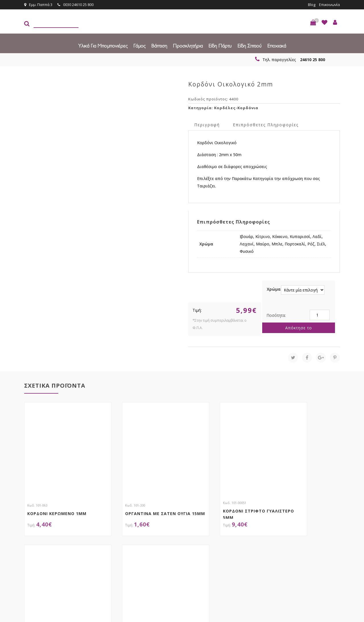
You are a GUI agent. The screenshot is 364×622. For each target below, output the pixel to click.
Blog (311, 5)
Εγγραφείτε (325, 536)
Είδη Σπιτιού (250, 45)
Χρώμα (274, 289)
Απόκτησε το (299, 327)
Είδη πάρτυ (220, 45)
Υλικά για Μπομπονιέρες (103, 45)
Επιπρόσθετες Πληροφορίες (266, 124)
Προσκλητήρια (188, 45)
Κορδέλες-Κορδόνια (236, 108)
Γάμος (139, 45)
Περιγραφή (207, 124)
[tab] (207, 124)
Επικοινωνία (329, 5)
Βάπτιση (159, 45)
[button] (313, 22)
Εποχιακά (277, 45)
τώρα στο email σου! (117, 535)
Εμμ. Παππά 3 (38, 5)
